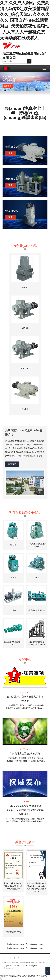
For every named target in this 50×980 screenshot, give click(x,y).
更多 (11, 153)
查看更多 (8, 86)
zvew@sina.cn (10, 54)
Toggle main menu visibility (44, 68)
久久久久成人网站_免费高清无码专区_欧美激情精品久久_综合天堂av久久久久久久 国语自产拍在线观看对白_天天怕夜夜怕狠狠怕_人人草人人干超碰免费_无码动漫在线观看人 (25, 20)
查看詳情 (12, 464)
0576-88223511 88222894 (29, 54)
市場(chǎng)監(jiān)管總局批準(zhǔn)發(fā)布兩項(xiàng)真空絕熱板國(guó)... (25, 810)
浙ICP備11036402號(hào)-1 (28, 966)
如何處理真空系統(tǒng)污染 (25, 754)
